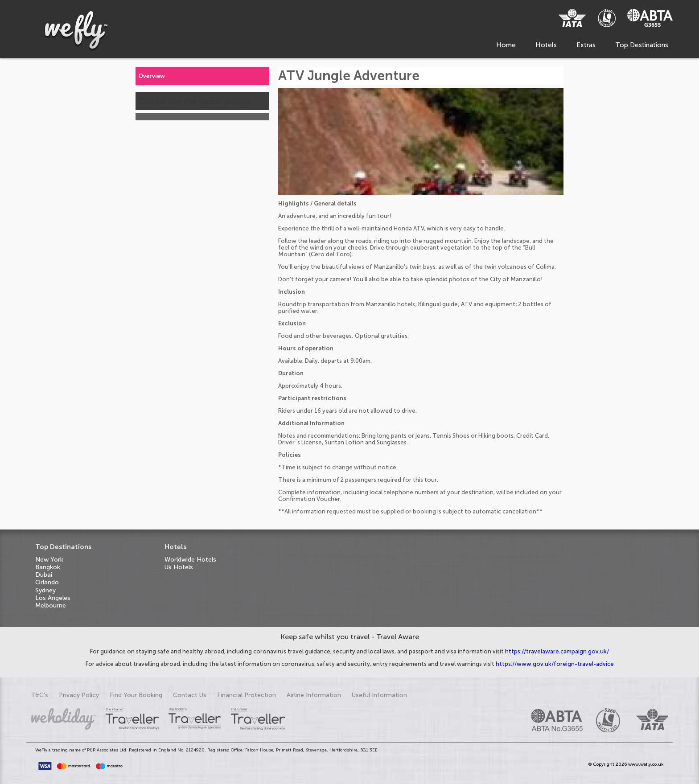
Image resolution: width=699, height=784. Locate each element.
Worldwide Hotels (190, 560)
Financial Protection (247, 695)
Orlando (47, 582)
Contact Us (190, 695)
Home (506, 45)
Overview (152, 76)
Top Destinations (642, 45)
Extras (586, 45)
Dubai (44, 575)
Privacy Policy (79, 695)
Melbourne (51, 605)
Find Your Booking (136, 695)
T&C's (39, 695)
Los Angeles (53, 598)
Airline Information (314, 695)
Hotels (546, 45)
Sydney (45, 590)
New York (49, 560)
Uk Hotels (179, 567)
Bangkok (48, 567)
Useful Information (379, 695)
